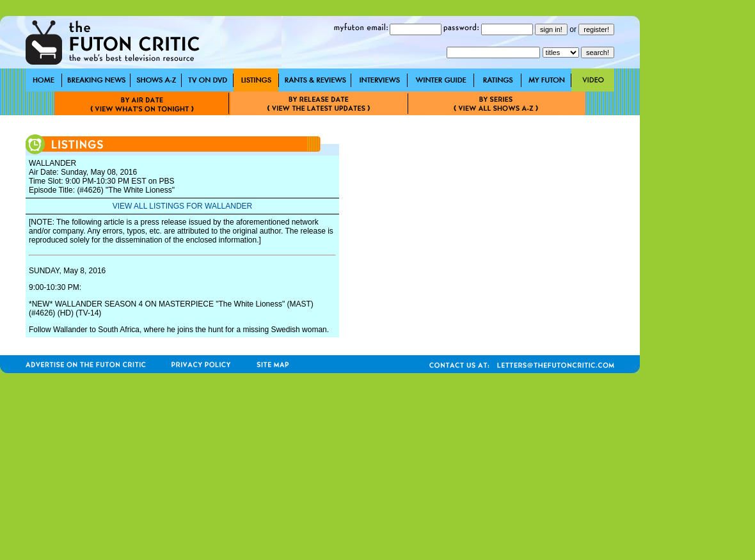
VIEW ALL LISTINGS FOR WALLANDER (183, 206)
